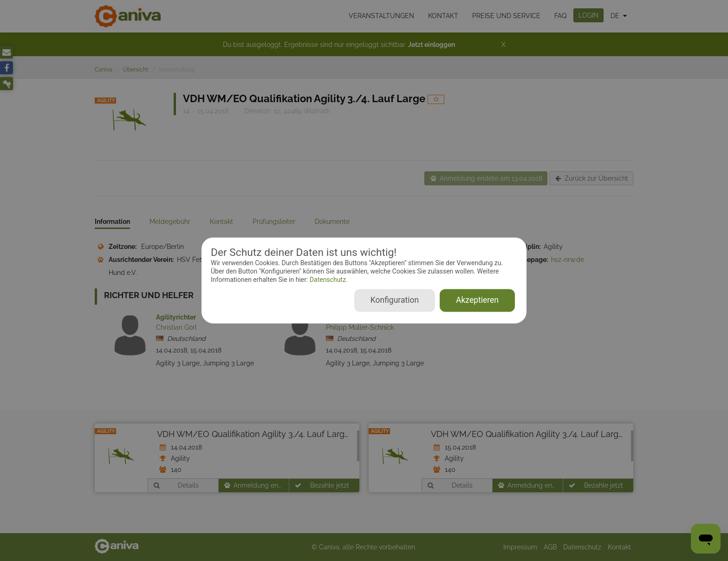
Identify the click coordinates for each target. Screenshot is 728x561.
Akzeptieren (477, 300)
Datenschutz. (328, 280)
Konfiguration (395, 300)
